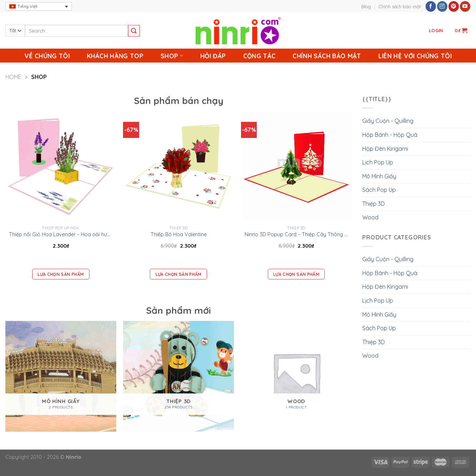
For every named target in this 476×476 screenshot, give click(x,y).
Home (13, 77)
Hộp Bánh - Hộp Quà (390, 135)
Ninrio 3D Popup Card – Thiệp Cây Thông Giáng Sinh (296, 234)
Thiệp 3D (374, 204)
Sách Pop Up (379, 190)
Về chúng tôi (47, 56)
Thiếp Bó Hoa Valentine (179, 234)
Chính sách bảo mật (400, 6)
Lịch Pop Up (378, 162)
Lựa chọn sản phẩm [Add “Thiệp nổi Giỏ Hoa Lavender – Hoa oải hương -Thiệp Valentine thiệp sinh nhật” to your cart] (61, 274)
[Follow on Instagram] (442, 6)
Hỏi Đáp (213, 56)
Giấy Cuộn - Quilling (388, 121)
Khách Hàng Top (115, 56)
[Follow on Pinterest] (454, 6)
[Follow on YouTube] (465, 6)
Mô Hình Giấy (379, 176)
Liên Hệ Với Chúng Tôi (415, 56)
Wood (370, 217)
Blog (366, 6)
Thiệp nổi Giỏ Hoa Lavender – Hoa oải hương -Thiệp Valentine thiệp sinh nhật (61, 234)
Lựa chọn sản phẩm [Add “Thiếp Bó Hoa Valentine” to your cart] (179, 274)
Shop (172, 56)
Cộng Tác (259, 56)
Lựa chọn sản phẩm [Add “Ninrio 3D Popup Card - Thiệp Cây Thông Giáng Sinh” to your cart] (296, 274)
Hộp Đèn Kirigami (385, 149)
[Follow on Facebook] (431, 6)
